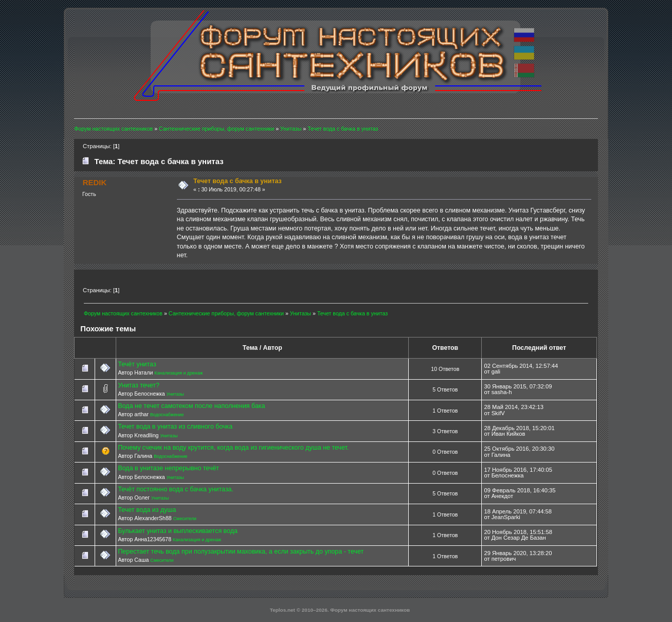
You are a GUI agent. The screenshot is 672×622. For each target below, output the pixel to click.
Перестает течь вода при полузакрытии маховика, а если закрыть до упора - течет (241, 552)
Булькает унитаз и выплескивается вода (178, 531)
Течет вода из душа (147, 510)
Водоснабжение (167, 415)
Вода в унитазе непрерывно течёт (168, 468)
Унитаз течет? (139, 385)
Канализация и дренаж (178, 373)
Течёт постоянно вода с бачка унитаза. (176, 489)
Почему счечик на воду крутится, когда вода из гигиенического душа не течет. (233, 448)
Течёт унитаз (137, 364)
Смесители (185, 519)
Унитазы (175, 394)
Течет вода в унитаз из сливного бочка (175, 426)
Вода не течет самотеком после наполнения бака (191, 406)
